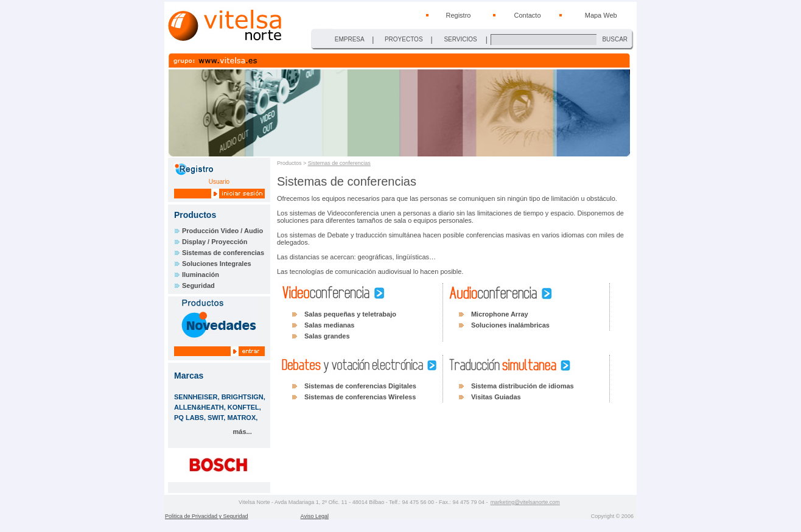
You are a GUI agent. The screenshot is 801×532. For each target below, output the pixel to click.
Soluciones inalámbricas (510, 325)
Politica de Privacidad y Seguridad (207, 516)
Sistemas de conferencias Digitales (360, 386)
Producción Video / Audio (222, 231)
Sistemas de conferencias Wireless (360, 397)
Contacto (527, 15)
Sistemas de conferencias (223, 253)
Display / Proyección (215, 242)
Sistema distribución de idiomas (523, 386)
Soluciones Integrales (217, 264)
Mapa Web (601, 15)
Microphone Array (500, 314)
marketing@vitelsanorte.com (525, 502)
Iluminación (201, 275)
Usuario (219, 182)
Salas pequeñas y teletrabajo (350, 314)
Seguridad (198, 285)
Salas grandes (327, 336)
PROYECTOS (404, 39)
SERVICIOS (460, 39)
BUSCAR (615, 39)
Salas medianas (330, 325)
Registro (458, 15)
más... (243, 432)
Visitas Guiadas (496, 397)
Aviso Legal (315, 516)
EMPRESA (350, 39)
